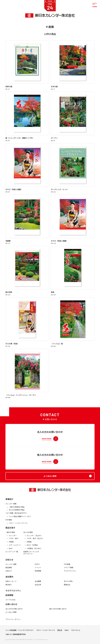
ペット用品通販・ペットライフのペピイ (20, 635)
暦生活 (60, 635)
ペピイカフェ (76, 635)
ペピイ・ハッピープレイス (46, 635)
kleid (67, 635)
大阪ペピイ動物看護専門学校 (16, 639)
